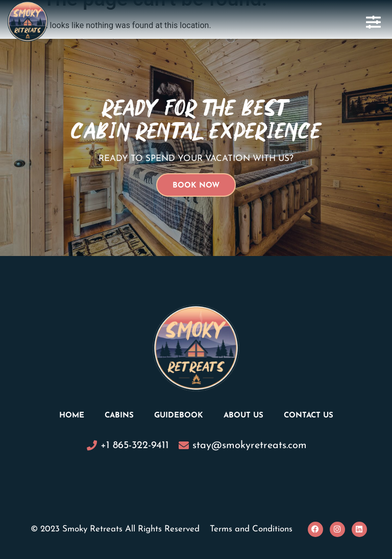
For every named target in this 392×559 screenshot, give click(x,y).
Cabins (119, 416)
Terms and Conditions (251, 529)
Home (72, 416)
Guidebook (179, 416)
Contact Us (309, 416)
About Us (243, 416)
